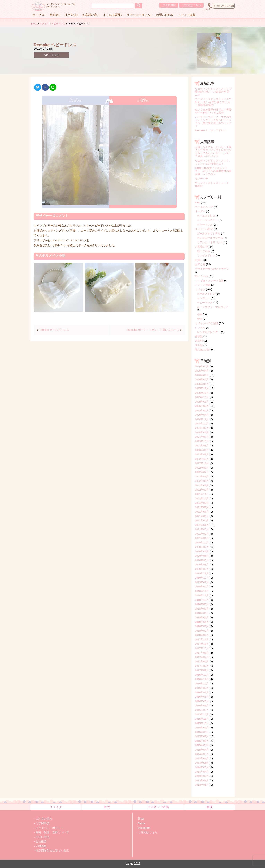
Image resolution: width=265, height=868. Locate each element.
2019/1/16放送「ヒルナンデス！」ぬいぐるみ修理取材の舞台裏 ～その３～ (213, 171)
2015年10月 (202, 723)
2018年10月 (202, 600)
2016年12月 (202, 675)
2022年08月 (202, 468)
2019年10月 (202, 578)
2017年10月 (202, 648)
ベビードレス (51, 55)
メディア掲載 (187, 15)
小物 (200, 314)
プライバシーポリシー (49, 828)
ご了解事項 (42, 823)
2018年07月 (202, 609)
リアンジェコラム (138, 15)
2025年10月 (202, 397)
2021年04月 (202, 525)
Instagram (144, 828)
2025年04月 (202, 415)
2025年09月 (202, 402)
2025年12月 (202, 388)
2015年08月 (202, 732)
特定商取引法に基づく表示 (52, 851)
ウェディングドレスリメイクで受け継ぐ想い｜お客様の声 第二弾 (213, 92)
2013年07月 (202, 780)
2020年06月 (202, 556)
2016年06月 (202, 697)
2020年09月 (202, 547)
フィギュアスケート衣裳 (209, 280)
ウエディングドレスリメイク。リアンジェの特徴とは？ (213, 162)
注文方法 (71, 15)
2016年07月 (202, 692)
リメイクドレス (206, 255)
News (141, 823)
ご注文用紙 (169, 5)
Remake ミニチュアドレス (211, 130)
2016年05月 (202, 701)
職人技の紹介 (203, 350)
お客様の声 (90, 15)
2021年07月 (202, 512)
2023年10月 (202, 441)
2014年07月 (202, 758)
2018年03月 (202, 626)
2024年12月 (202, 419)
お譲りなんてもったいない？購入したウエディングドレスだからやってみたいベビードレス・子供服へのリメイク (213, 152)
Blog (198, 202)
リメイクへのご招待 (207, 323)
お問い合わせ (165, 15)
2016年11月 (202, 679)
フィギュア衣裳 (158, 807)
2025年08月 (202, 406)
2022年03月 (202, 485)
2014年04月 (202, 772)
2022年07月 (202, 472)
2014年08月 (202, 754)
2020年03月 (202, 565)
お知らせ (200, 264)
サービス (38, 15)
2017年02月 (202, 670)
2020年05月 (202, 560)
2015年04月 (202, 750)
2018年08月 (202, 604)
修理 (210, 807)
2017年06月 (202, 661)
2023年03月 (202, 446)
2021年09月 (202, 503)
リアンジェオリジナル (210, 242)
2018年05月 (202, 617)
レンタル (200, 328)
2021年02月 (202, 534)
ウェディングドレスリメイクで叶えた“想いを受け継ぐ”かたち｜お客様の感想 (213, 102)
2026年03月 (202, 375)
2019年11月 (202, 573)
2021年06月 (202, 516)
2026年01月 (202, 384)
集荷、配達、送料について (52, 832)
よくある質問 (112, 15)
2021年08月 (202, 507)
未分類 (199, 341)
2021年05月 (202, 520)
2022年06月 (202, 476)
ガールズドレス (206, 216)
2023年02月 (202, 450)
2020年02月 (202, 569)
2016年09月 (202, 688)
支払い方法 (42, 837)
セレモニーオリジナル (210, 238)
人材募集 (41, 846)
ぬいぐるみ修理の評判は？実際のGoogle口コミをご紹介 (213, 111)
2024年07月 (202, 437)
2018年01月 (202, 635)
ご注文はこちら (191, 5)
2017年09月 (202, 653)
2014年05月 (202, 767)
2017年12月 (202, 639)
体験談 (199, 336)
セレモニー (204, 298)
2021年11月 (202, 494)
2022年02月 (202, 490)
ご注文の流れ (44, 819)
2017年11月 (202, 644)
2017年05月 (202, 666)
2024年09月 (202, 428)
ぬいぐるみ (204, 251)
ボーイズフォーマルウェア (213, 307)
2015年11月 (202, 719)
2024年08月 (202, 432)
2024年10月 (202, 424)
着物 (200, 319)
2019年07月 (202, 582)
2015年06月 (202, 741)
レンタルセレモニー (209, 332)
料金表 (54, 15)
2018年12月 (202, 591)
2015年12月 (202, 714)
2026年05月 (202, 366)
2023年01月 (202, 454)
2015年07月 (202, 736)
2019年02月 (202, 586)
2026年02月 (202, 379)
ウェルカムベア (204, 207)
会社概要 (41, 841)
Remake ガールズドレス (54, 330)
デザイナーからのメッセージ (212, 269)
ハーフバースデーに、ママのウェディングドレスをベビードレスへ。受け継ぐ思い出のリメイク (213, 122)
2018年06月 (202, 613)
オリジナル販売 (204, 229)
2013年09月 (202, 776)
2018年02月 (202, 631)
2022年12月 (202, 459)
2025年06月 (202, 410)
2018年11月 (202, 595)
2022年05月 (202, 481)
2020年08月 (202, 551)
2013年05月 (202, 785)
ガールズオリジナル (209, 233)
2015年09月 (202, 727)
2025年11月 (202, 393)
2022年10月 (202, 463)
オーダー (200, 211)
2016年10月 (202, 684)
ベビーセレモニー (207, 220)
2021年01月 (202, 538)
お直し (199, 260)
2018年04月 (202, 622)
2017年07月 (202, 657)
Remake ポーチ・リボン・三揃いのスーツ (153, 330)
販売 (107, 807)
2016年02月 (202, 710)
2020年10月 (202, 543)
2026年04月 (202, 371)
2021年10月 (202, 498)
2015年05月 (202, 745)
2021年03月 (202, 529)
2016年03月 (202, 705)
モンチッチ (201, 178)
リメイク (200, 289)
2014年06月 (202, 763)
